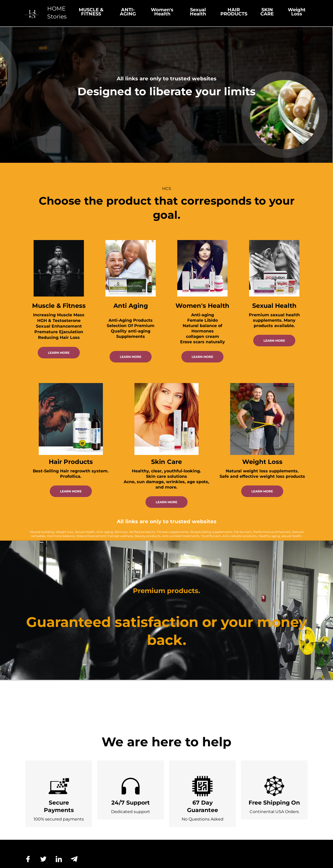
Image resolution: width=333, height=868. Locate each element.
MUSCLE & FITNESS (91, 12)
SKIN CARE (267, 12)
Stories (57, 17)
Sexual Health (198, 12)
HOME (56, 9)
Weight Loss (297, 12)
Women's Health (162, 12)
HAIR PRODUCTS (234, 12)
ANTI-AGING (128, 12)
